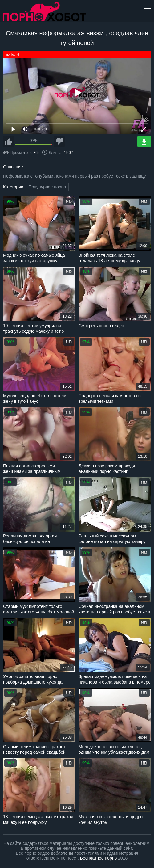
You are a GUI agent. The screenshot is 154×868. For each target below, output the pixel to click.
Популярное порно (47, 187)
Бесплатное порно (98, 858)
